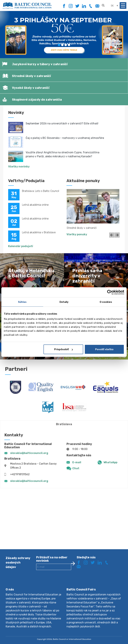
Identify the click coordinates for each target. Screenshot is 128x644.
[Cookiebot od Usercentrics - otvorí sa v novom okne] (110, 292)
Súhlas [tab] (22, 302)
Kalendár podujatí (21, 246)
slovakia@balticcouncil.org (29, 453)
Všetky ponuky (77, 234)
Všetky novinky (19, 167)
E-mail (77, 462)
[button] (10, 35)
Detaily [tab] (64, 302)
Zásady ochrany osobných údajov (18, 563)
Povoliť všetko (104, 349)
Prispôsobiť (63, 349)
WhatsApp (110, 462)
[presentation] (61, 581)
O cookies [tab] (106, 302)
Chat (76, 468)
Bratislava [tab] (64, 424)
